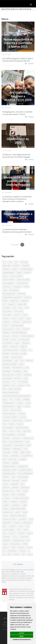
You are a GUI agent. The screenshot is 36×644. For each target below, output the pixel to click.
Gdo (28, 385)
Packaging (6, 463)
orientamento (15, 456)
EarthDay (24, 350)
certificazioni (16, 322)
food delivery (27, 375)
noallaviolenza (17, 449)
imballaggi (26, 399)
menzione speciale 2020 (16, 442)
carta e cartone (7, 311)
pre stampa (6, 498)
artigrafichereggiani (8, 273)
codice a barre (26, 322)
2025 (16, 262)
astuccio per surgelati (23, 280)
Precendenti (15, 245)
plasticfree (15, 487)
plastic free (6, 487)
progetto (5, 509)
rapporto (5, 516)
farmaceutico (7, 368)
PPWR (18, 491)
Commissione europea (17, 325)
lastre (5, 424)
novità (25, 449)
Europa (21, 364)
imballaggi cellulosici (9, 403)
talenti (14, 547)
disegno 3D (24, 347)
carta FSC (17, 315)
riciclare (21, 526)
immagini (20, 403)
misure (27, 442)
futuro (14, 385)
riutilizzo (26, 530)
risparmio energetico (9, 530)
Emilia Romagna (7, 361)
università (17, 554)
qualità (18, 512)
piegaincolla (14, 484)
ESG (22, 361)
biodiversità (27, 297)
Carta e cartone (18, 311)
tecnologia (21, 547)
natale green (6, 449)
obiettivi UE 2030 (25, 452)
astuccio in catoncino (9, 280)
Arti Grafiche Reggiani (26, 269)
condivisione (26, 329)
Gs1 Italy (17, 399)
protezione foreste (8, 512)
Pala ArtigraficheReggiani (25, 473)
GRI (11, 399)
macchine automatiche (22, 428)
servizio (15, 537)
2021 (4, 262)
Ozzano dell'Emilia (27, 456)
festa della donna (18, 368)
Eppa (17, 361)
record (31, 519)
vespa (30, 554)
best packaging (14, 290)
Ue (29, 551)
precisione (6, 495)
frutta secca (6, 382)
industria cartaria (16, 410)
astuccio (5, 276)
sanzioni (29, 533)
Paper (13, 477)
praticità (25, 491)
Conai (18, 329)
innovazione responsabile (10, 417)
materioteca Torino (28, 438)
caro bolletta (6, 308)
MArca (18, 431)
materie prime (16, 438)
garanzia (21, 385)
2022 (10, 262)
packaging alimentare (9, 466)
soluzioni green (24, 537)
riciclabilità (12, 526)
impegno (19, 406)
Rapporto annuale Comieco (18, 516)
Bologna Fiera (14, 301)
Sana (4, 533)
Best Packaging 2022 (9, 294)
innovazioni (23, 417)
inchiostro (27, 406)
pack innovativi (13, 459)
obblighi (16, 452)
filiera (25, 371)
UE (4, 554)
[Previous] (22, 245)
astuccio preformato (22, 283)
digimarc (5, 347)
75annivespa (24, 262)
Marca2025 (6, 438)
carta (14, 308)
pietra (22, 484)
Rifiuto (22, 636)
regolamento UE (7, 523)
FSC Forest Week (23, 382)
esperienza (30, 361)
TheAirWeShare (12, 551)
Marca (12, 431)
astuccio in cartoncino (16, 276)
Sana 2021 (12, 533)
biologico (5, 301)
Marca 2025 (27, 431)
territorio (29, 547)
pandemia (6, 477)
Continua (29, 64)
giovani (5, 399)
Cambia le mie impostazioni (22, 639)
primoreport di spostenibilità (20, 498)
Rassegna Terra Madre (9, 519)
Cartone (21, 318)
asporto (19, 273)
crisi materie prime (24, 339)
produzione (23, 502)
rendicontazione (27, 523)
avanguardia (17, 287)
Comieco (5, 325)
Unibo (9, 554)
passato (24, 480)
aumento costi (7, 287)
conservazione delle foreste (19, 332)
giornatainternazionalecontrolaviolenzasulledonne (16, 396)
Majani (5, 431)
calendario (11, 304)
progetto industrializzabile (18, 509)
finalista (19, 375)
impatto (28, 403)
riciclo (27, 526)
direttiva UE (14, 347)
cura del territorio (8, 343)
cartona (25, 315)
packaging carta (23, 466)
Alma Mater (25, 266)
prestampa (21, 495)
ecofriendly (6, 354)
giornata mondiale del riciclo (11, 392)
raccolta (25, 512)
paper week (6, 480)
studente (25, 544)
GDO (4, 389)
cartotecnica (6, 322)
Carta (20, 308)
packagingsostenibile (9, 473)
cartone (14, 318)
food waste (18, 378)
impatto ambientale (8, 406)
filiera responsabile (8, 375)
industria (5, 410)
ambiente (15, 269)
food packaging (7, 378)
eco (30, 350)
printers (5, 502)
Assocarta (27, 273)
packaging (23, 459)
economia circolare (17, 357)
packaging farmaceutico (10, 470)
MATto (5, 442)
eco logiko (23, 354)
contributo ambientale (27, 336)
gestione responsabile (15, 389)
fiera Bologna (17, 371)
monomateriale (7, 445)
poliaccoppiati (25, 487)
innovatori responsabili (9, 413)
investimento (6, 420)
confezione (6, 332)
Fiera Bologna (7, 371)
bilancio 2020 (21, 294)
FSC (14, 382)
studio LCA (6, 547)
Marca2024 (22, 435)
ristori (19, 530)
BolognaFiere (25, 301)
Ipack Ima (28, 420)
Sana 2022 (21, 533)
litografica (20, 424)
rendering (17, 523)
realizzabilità (22, 519)
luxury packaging (8, 428)
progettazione (16, 505)
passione (5, 484)
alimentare (16, 266)
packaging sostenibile (25, 470)
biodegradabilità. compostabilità (12, 297)
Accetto (22, 633)
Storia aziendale (15, 544)
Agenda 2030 (7, 266)
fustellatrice (6, 385)
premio (13, 495)
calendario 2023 (22, 304)
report (5, 526)
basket (5, 290)
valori (24, 554)
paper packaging (23, 477)
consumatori (6, 336)
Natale (28, 445)
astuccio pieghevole (8, 283)
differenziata (26, 343)
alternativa (6, 269)
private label (14, 502)
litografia (12, 424)
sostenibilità (6, 540)
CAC (4, 304)
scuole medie (6, 537)
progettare (6, 505)
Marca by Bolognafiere (9, 435)
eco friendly (15, 354)
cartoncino (6, 318)
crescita (13, 339)
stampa (5, 544)
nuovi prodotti (7, 452)
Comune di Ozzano (8, 329)
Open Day (6, 456)
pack (4, 459)
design (17, 343)
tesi (4, 551)
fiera (27, 368)
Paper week (16, 480)
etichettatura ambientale (10, 364)
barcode (26, 287)
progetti (24, 505)
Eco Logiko (6, 357)
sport (28, 540)
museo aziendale (19, 445)
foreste (25, 378)
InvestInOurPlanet (18, 420)
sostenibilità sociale (18, 540)
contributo (15, 336)
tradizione (22, 551)
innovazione (22, 413)
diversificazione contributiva (11, 350)
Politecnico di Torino (8, 491)
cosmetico (6, 339)
